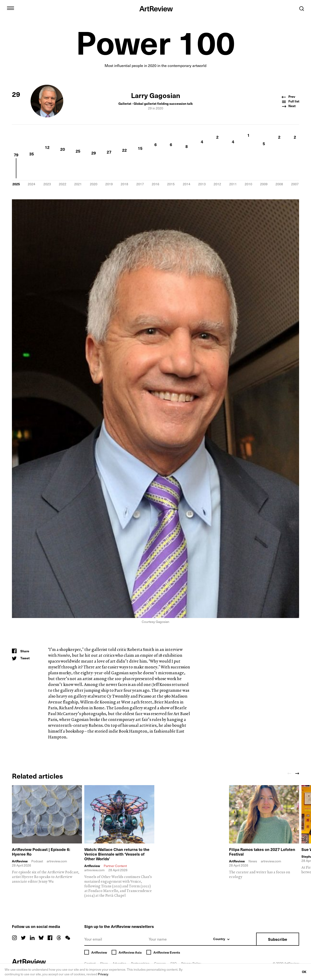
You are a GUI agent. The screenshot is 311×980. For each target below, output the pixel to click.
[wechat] (68, 938)
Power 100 (156, 42)
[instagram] (14, 938)
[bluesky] (41, 938)
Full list (291, 101)
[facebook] (50, 938)
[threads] (59, 938)
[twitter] (23, 938)
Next (289, 106)
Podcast (37, 861)
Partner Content (115, 866)
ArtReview (20, 861)
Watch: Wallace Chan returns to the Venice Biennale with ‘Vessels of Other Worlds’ (118, 854)
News (253, 861)
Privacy (109, 974)
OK (304, 972)
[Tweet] (21, 658)
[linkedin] (32, 938)
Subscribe (278, 939)
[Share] (21, 651)
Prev (289, 97)
